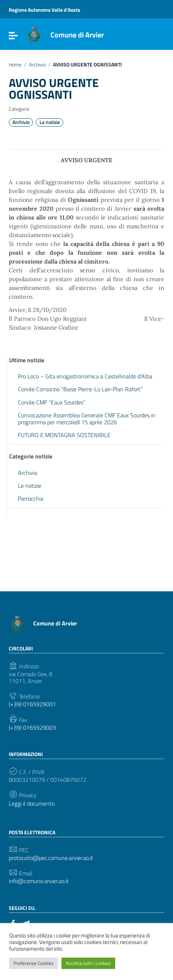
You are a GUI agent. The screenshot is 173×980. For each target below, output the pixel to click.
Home (15, 65)
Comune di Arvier (77, 35)
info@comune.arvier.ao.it (39, 881)
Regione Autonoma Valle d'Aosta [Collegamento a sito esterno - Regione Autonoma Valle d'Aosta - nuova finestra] (44, 10)
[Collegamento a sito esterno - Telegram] (26, 922)
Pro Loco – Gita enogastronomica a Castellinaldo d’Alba (85, 376)
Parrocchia (31, 498)
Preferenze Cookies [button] (33, 963)
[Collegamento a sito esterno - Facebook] (13, 922)
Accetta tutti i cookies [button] (88, 963)
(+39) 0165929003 (32, 728)
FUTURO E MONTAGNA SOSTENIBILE (64, 435)
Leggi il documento (32, 804)
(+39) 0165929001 (32, 704)
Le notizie (50, 122)
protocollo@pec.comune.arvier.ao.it (51, 858)
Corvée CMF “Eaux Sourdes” (52, 402)
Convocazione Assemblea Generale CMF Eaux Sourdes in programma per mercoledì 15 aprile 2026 (87, 419)
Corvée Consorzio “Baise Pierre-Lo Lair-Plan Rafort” (80, 389)
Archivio (37, 65)
